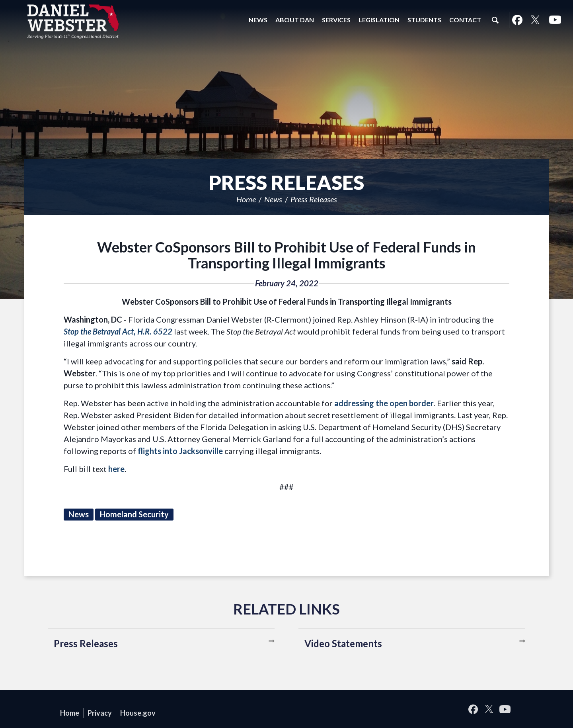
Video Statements (343, 643)
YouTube (555, 20)
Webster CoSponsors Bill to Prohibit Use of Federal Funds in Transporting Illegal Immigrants (286, 255)
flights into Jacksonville (180, 451)
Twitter (535, 20)
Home (246, 199)
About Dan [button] (295, 20)
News (273, 199)
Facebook (517, 20)
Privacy (100, 713)
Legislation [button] (379, 20)
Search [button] (495, 20)
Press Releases (314, 199)
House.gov (138, 713)
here (116, 469)
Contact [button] (465, 20)
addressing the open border (384, 403)
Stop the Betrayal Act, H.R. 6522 (118, 331)
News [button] (258, 20)
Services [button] (336, 20)
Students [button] (424, 20)
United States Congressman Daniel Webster (74, 22)
